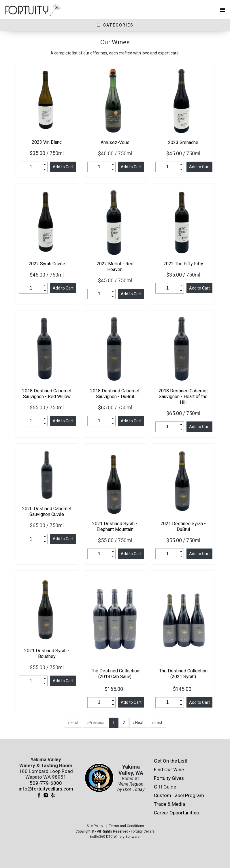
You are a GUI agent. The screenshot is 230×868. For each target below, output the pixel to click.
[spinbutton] (31, 167)
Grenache (183, 142)
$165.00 (115, 689)
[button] (45, 164)
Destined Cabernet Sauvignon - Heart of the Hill (183, 397)
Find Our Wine (169, 769)
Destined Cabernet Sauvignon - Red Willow (47, 394)
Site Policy (95, 826)
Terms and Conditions (127, 826)
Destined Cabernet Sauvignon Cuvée (47, 511)
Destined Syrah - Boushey (47, 654)
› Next (138, 723)
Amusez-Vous (115, 142)
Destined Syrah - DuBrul (183, 526)
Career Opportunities (176, 813)
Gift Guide (165, 787)
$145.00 (183, 689)
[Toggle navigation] (223, 10)
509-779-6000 (46, 783)
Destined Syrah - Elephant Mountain (115, 526)
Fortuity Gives (169, 778)
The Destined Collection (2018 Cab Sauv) (115, 674)
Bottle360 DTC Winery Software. (115, 837)
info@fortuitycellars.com (46, 789)
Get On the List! (171, 761)
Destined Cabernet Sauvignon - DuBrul (115, 394)
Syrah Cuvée (47, 264)
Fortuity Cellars (143, 831)
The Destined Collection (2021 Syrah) (183, 674)
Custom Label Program (179, 795)
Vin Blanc (47, 142)
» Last (157, 723)
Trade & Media (169, 804)
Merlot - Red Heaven (115, 267)
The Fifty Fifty (183, 264)
